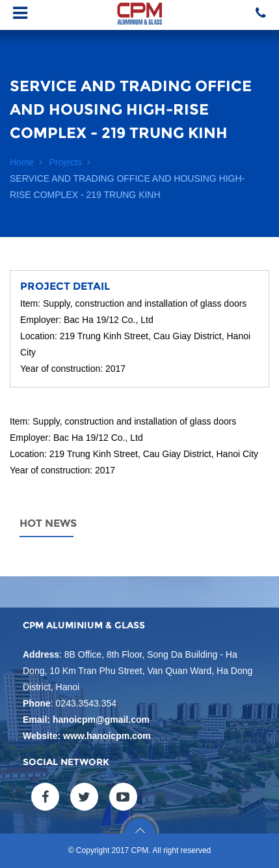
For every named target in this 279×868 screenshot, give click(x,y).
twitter (84, 797)
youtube (123, 797)
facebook (45, 797)
